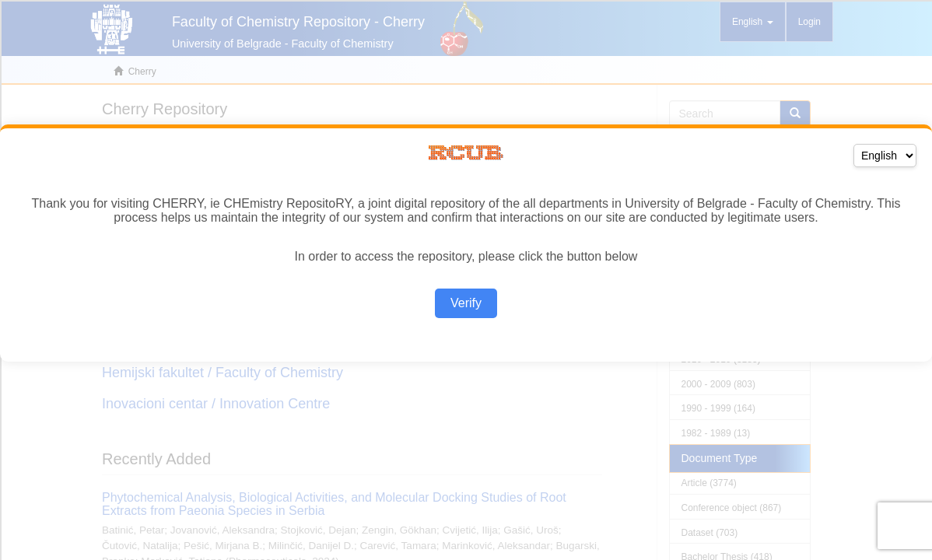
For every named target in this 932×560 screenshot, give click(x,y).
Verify (466, 303)
